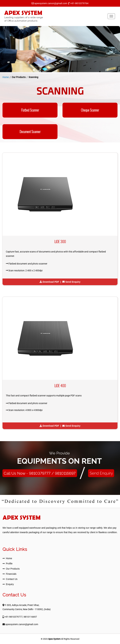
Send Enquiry (73, 282)
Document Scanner (30, 132)
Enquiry (10, 584)
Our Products (13, 569)
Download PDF (51, 282)
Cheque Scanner (90, 110)
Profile (9, 564)
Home (6, 77)
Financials (11, 574)
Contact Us (12, 579)
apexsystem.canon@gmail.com (51, 3)
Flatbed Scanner (30, 110)
